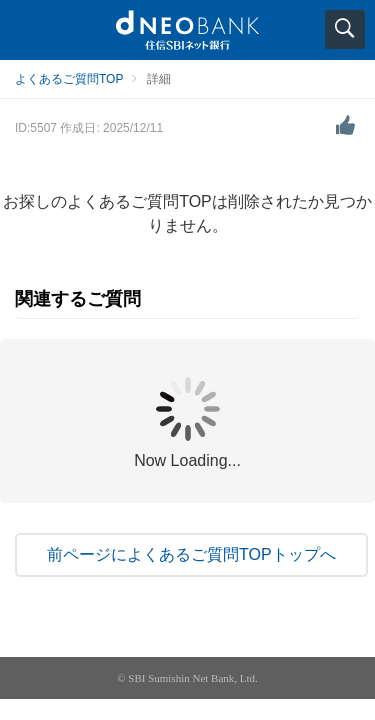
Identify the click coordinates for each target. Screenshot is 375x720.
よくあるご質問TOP (69, 79)
